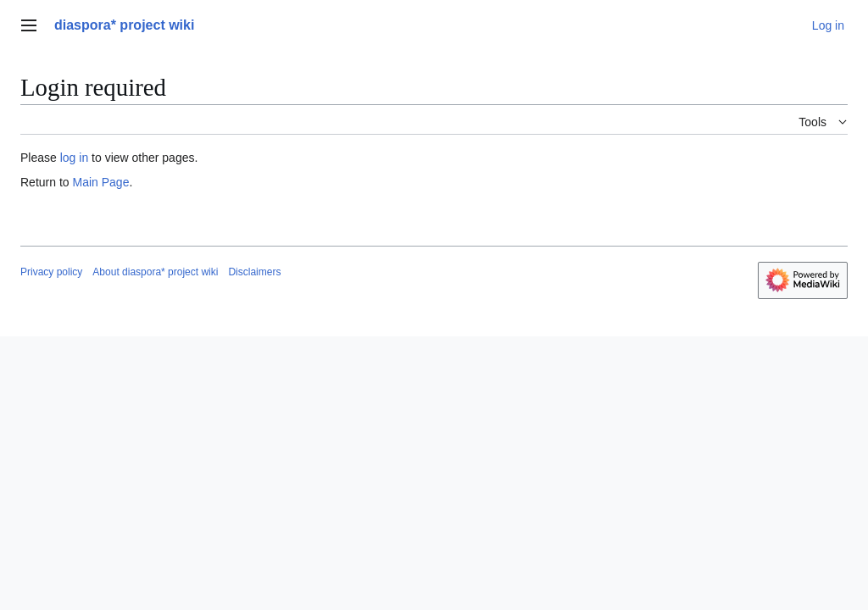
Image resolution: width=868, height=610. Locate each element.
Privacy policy (51, 272)
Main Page (100, 182)
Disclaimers (254, 272)
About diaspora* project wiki (155, 272)
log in (74, 158)
